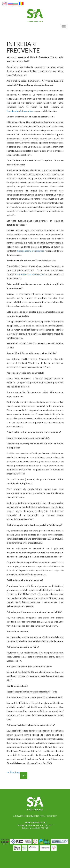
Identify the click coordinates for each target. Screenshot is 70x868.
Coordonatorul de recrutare (20, 111)
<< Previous (13, 772)
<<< (24, 776)
